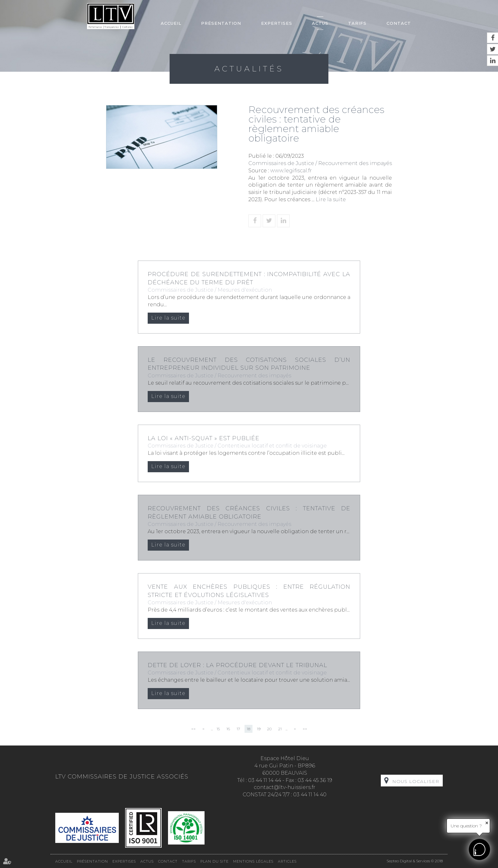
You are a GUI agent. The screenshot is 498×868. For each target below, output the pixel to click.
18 (249, 729)
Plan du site (215, 861)
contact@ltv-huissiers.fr (285, 787)
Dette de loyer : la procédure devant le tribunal (237, 665)
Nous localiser (416, 781)
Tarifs (357, 23)
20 (269, 729)
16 (228, 729)
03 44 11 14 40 (310, 795)
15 (218, 729)
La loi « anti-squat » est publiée (204, 438)
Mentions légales (253, 861)
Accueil (171, 23)
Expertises (277, 23)
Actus (320, 23)
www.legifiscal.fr (291, 171)
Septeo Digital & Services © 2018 (415, 861)
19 (259, 729)
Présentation (221, 23)
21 (280, 729)
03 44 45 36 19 (315, 780)
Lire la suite (331, 199)
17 (238, 729)
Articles (287, 861)
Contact (399, 23)
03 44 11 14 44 (265, 780)
